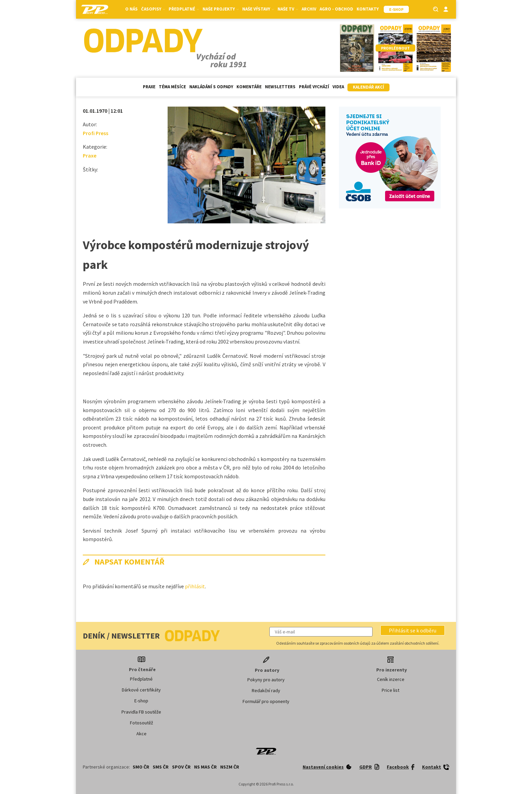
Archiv (309, 9)
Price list (391, 690)
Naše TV (288, 9)
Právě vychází (314, 87)
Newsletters (280, 87)
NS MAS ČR (205, 767)
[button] (413, 630)
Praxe (149, 87)
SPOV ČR (181, 767)
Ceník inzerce (391, 679)
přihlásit (195, 586)
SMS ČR (161, 767)
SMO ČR (141, 767)
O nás (131, 9)
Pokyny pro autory (266, 680)
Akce (141, 734)
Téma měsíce (172, 87)
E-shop (141, 701)
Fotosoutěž (141, 723)
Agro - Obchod (336, 9)
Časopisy (153, 9)
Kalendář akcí (368, 87)
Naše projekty (221, 9)
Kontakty (368, 9)
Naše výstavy (258, 9)
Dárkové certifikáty (141, 690)
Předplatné (184, 9)
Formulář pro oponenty (266, 701)
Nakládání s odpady (211, 87)
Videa (338, 87)
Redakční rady (266, 690)
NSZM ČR (230, 767)
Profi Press (96, 133)
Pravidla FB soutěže (141, 712)
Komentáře (249, 87)
